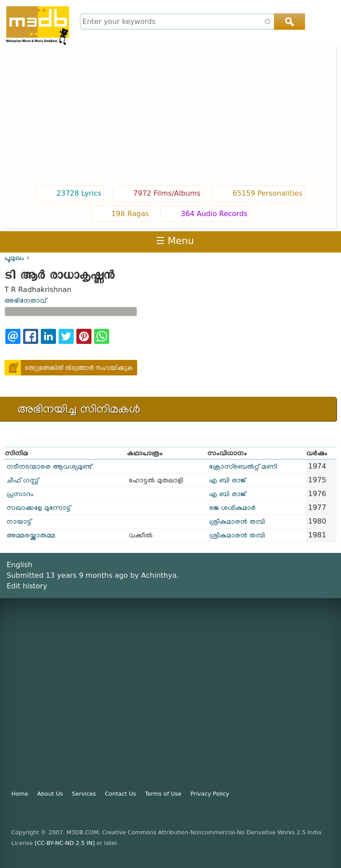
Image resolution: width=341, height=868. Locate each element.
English (20, 565)
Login (294, 241)
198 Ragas (130, 214)
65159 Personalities (268, 193)
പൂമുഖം (14, 258)
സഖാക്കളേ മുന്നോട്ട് (38, 507)
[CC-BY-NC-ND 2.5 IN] (65, 843)
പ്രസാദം (20, 494)
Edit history (27, 586)
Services (84, 794)
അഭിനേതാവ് (25, 300)
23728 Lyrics (79, 193)
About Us (50, 794)
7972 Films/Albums (167, 193)
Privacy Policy (210, 794)
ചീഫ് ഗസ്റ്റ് (23, 480)
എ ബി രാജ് (227, 480)
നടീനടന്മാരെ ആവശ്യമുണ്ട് (49, 466)
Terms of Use (163, 794)
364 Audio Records (214, 214)
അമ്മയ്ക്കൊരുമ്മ (31, 535)
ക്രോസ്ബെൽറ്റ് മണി (243, 466)
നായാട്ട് (19, 521)
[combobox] (192, 22)
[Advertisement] (170, 117)
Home (20, 794)
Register (325, 241)
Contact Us (120, 794)
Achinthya (159, 575)
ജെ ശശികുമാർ (232, 507)
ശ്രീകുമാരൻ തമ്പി (237, 521)
